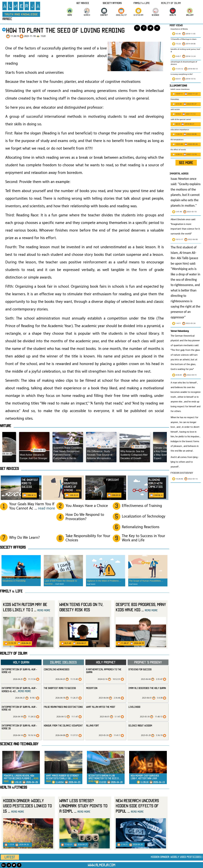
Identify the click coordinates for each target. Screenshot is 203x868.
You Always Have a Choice (87, 506)
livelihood (134, 707)
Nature (6, 426)
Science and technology (19, 744)
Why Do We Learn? (24, 538)
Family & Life (142, 3)
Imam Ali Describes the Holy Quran (147, 688)
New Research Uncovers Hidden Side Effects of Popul (137, 806)
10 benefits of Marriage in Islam (184, 39)
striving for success (140, 669)
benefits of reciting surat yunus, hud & (185, 51)
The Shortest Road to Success (60, 688)
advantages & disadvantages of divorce (184, 63)
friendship (175, 99)
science (156, 15)
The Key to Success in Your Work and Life (144, 538)
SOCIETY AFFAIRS (13, 547)
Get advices (9, 469)
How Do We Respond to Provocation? (85, 517)
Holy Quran (21, 662)
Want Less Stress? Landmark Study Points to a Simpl (83, 806)
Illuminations (178, 85)
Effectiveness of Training (142, 506)
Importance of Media (179, 29)
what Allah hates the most (101, 707)
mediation (92, 688)
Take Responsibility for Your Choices (88, 538)
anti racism (175, 110)
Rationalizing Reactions (141, 527)
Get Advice (83, 3)
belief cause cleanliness (180, 89)
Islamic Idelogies (63, 662)
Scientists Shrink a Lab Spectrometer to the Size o (104, 778)
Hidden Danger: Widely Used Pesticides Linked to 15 (27, 806)
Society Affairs (112, 3)
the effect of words (178, 150)
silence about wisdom (140, 726)
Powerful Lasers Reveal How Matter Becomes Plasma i (21, 778)
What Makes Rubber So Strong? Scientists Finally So (62, 778)
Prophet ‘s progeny (148, 662)
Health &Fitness (14, 787)
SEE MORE (186, 163)
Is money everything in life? (182, 74)
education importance (180, 130)
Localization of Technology (144, 517)
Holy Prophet (106, 662)
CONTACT (104, 15)
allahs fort (93, 726)
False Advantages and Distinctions (63, 707)
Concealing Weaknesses (57, 669)
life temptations (177, 140)
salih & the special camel (181, 120)
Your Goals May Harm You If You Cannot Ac (32, 506)
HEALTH (173, 15)
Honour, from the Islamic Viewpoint (63, 726)
